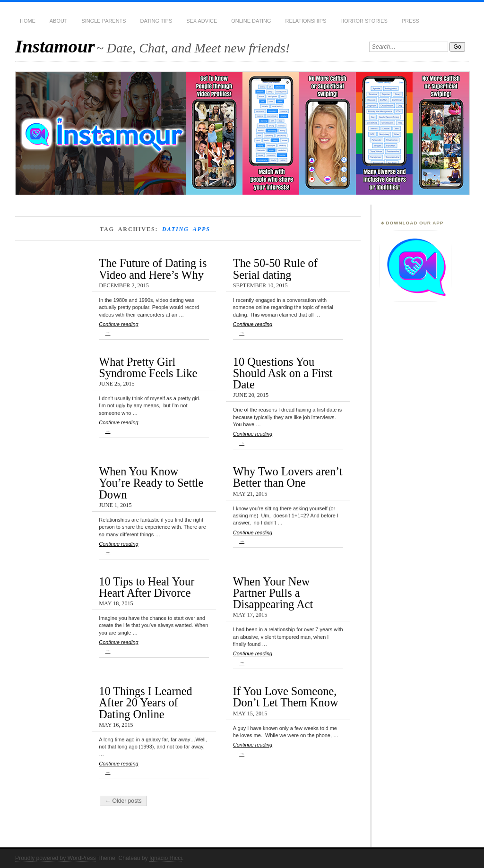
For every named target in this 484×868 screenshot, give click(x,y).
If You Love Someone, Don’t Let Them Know (286, 697)
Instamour (55, 46)
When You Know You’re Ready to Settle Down (151, 483)
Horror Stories (364, 21)
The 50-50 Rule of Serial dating (275, 269)
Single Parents (104, 21)
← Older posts (123, 801)
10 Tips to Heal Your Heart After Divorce (147, 587)
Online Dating (251, 21)
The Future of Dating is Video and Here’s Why (153, 269)
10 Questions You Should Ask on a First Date (283, 373)
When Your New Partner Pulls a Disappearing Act (273, 593)
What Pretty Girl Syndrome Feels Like (148, 367)
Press (411, 21)
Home (28, 21)
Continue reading (154, 331)
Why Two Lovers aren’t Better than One (288, 477)
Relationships (306, 21)
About (59, 21)
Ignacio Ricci (166, 858)
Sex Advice (202, 21)
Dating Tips (156, 21)
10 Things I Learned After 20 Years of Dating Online (145, 703)
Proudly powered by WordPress (56, 858)
